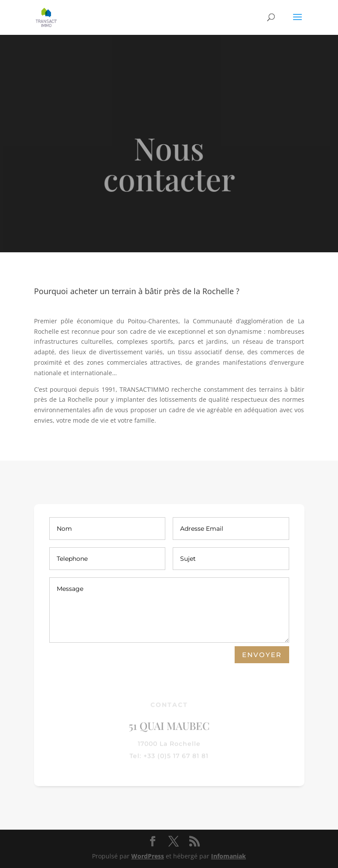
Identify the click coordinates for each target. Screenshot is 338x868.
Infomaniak (229, 856)
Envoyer (262, 655)
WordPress (148, 856)
